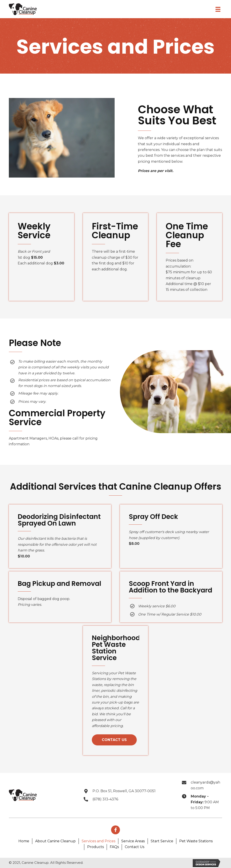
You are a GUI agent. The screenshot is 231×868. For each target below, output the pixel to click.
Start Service (162, 841)
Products (95, 847)
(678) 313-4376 (105, 799)
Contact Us (135, 847)
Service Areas (133, 841)
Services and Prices (98, 841)
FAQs (114, 847)
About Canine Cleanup (55, 841)
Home (24, 841)
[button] (114, 740)
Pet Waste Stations (196, 841)
